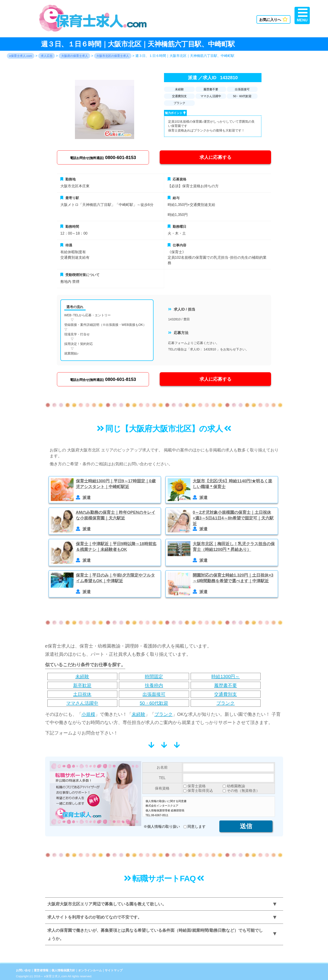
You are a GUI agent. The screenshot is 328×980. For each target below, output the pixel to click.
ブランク (225, 703)
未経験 (82, 676)
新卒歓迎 (82, 685)
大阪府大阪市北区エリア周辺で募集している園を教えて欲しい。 (107, 904)
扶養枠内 (154, 685)
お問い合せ (23, 970)
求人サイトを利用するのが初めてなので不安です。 (95, 917)
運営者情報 (41, 970)
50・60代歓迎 (154, 703)
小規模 (88, 714)
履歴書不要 (225, 685)
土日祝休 (82, 694)
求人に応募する (215, 157)
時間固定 (154, 676)
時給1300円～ (226, 676)
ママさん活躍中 (82, 703)
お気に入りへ (273, 19)
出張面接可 (154, 694)
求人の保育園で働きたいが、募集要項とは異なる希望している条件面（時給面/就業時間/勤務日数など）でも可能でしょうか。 (155, 934)
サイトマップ (114, 970)
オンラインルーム (90, 970)
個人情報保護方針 (63, 970)
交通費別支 (225, 694)
